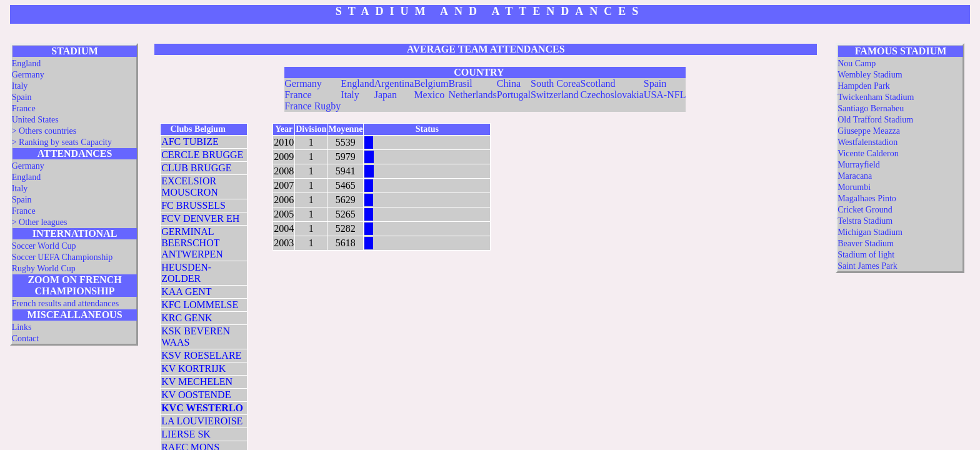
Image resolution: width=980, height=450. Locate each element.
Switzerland (554, 95)
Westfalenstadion (867, 142)
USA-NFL (665, 95)
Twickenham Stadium (876, 97)
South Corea (556, 83)
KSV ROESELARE (201, 355)
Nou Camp (857, 63)
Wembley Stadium (870, 75)
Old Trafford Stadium (875, 120)
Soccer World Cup (44, 246)
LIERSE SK (186, 434)
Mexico (429, 95)
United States (35, 120)
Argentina (394, 83)
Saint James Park (867, 266)
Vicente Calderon (868, 153)
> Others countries (44, 131)
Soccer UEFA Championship (62, 257)
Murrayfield (859, 165)
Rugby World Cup (44, 268)
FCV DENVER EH (200, 218)
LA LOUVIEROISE (202, 421)
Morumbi (854, 187)
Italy (20, 86)
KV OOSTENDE (196, 395)
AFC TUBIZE (190, 142)
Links (22, 327)
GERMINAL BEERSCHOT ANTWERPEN (192, 243)
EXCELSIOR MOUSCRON (190, 187)
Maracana (855, 176)
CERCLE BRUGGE (202, 155)
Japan (386, 95)
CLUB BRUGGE (196, 168)
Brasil (460, 83)
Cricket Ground (865, 210)
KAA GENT (186, 292)
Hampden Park (864, 86)
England (27, 63)
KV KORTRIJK (193, 368)
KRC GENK (187, 318)
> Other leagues (40, 222)
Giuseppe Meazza (869, 131)
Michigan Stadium (870, 232)
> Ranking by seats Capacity (62, 142)
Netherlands (472, 95)
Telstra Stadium (865, 221)
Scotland (598, 83)
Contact (26, 338)
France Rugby (312, 106)
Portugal (514, 95)
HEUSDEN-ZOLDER (186, 273)
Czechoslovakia (612, 95)
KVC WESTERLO (202, 408)
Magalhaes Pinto (867, 198)
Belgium (431, 83)
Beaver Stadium (866, 243)
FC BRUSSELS (193, 205)
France (24, 108)
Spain (22, 97)
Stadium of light (866, 255)
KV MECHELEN (197, 382)
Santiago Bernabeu (871, 108)
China (509, 83)
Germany (28, 75)
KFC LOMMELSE (200, 305)
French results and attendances (65, 303)
